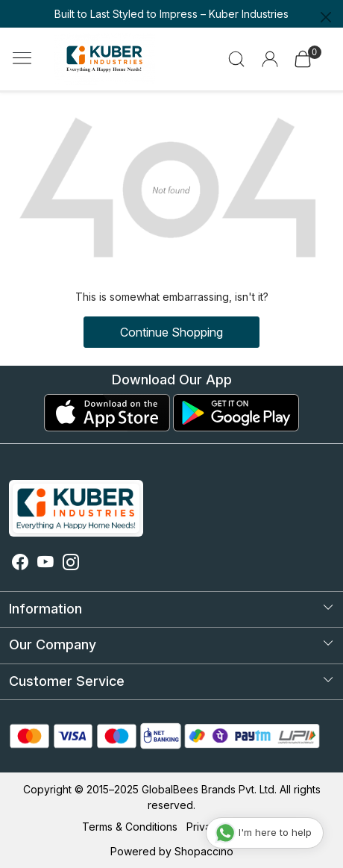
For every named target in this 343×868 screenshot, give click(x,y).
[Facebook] (20, 564)
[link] (237, 59)
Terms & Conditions (130, 827)
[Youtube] (45, 564)
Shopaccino (204, 851)
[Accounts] (270, 59)
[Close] (326, 17)
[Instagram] (71, 564)
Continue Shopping (171, 332)
